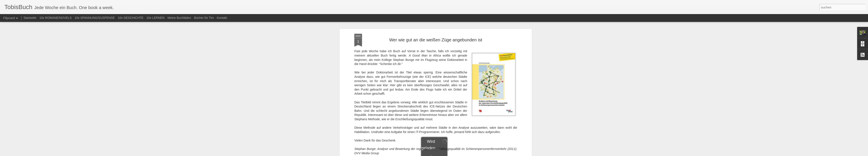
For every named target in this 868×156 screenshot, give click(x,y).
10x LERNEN (155, 18)
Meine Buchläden (179, 18)
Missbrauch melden (465, 154)
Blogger (450, 154)
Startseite (30, 18)
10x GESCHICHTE (131, 18)
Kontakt (222, 18)
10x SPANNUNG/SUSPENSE (95, 18)
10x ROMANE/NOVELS (55, 18)
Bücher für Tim (204, 18)
